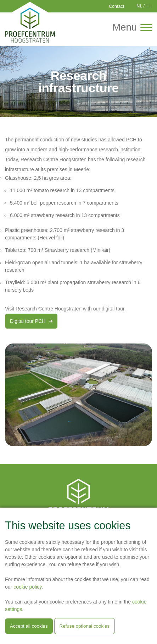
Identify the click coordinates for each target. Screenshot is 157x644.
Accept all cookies (29, 626)
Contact (116, 6)
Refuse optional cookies (85, 626)
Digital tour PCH (31, 321)
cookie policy (27, 587)
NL (139, 6)
